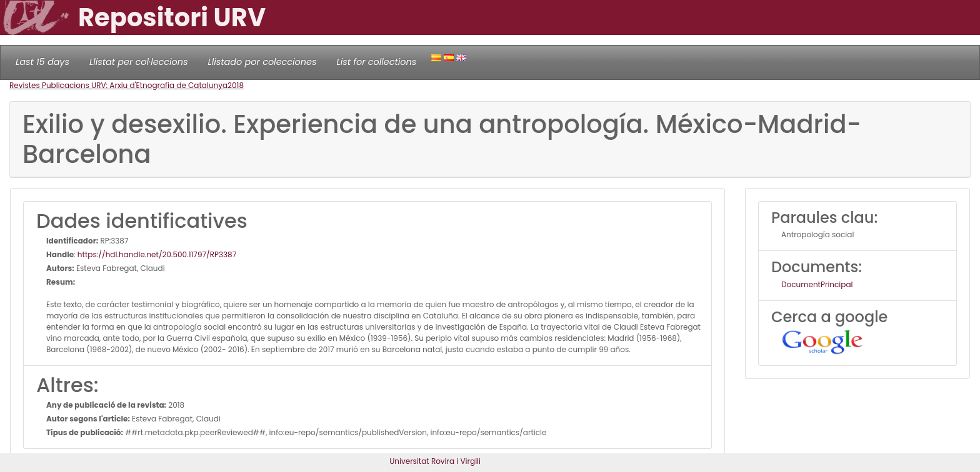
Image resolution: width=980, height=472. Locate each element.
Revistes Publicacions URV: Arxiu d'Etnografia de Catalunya (118, 85)
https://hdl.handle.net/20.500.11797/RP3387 (157, 254)
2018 (236, 85)
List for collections (376, 62)
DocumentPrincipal (817, 284)
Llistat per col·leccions (139, 62)
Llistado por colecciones (262, 62)
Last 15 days (42, 62)
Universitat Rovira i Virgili (435, 461)
